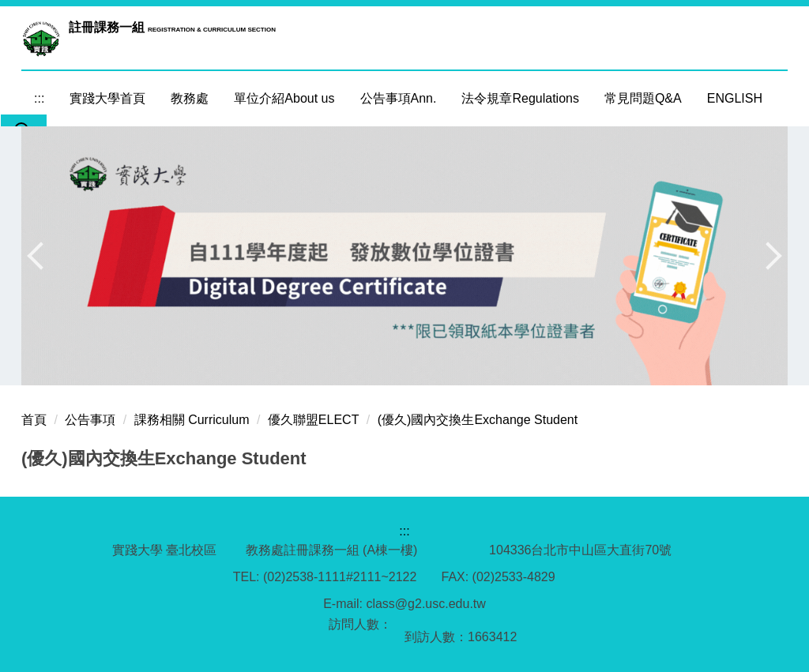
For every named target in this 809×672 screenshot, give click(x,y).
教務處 (190, 98)
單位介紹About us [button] (284, 98)
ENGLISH (735, 98)
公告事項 (90, 420)
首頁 (34, 420)
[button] (41, 256)
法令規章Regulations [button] (520, 98)
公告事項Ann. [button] (399, 98)
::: (39, 98)
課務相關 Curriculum (192, 420)
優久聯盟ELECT (314, 420)
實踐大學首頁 (107, 98)
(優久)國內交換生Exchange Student (478, 420)
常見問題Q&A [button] (643, 98)
